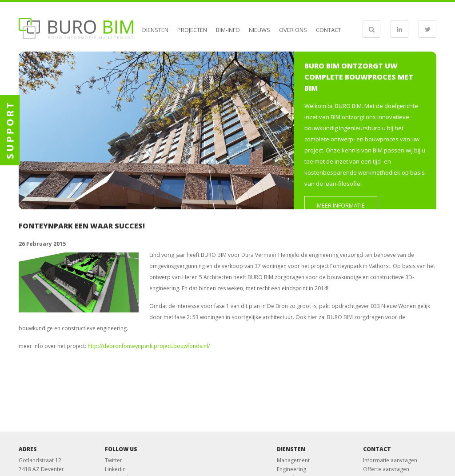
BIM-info (228, 30)
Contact (329, 30)
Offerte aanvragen (386, 469)
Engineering (291, 469)
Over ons (293, 30)
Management (293, 460)
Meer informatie (341, 205)
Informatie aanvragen (390, 460)
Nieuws (259, 30)
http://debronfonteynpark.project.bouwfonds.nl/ (149, 346)
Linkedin (115, 469)
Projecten (192, 30)
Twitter (114, 460)
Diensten (155, 30)
